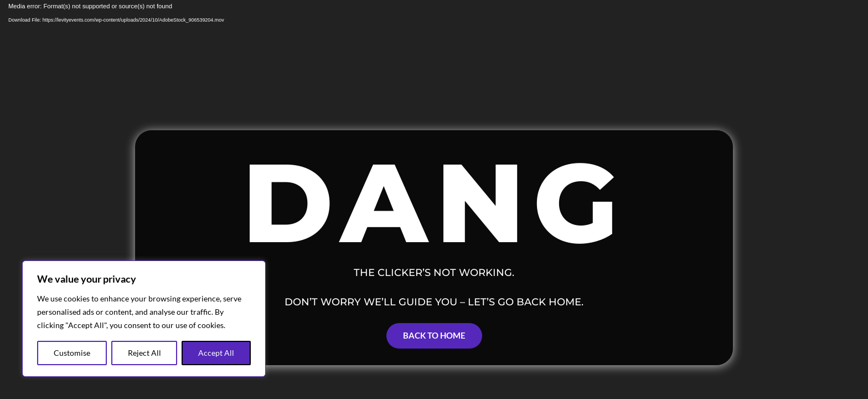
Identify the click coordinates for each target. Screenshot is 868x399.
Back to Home (434, 335)
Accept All (216, 353)
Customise (72, 353)
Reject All (144, 353)
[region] (144, 319)
